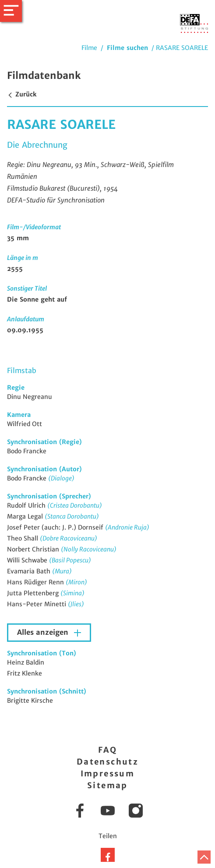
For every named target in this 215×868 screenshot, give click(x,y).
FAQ (107, 750)
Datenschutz (107, 762)
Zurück (22, 94)
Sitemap (107, 785)
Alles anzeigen (44, 632)
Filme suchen (127, 48)
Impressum (108, 774)
